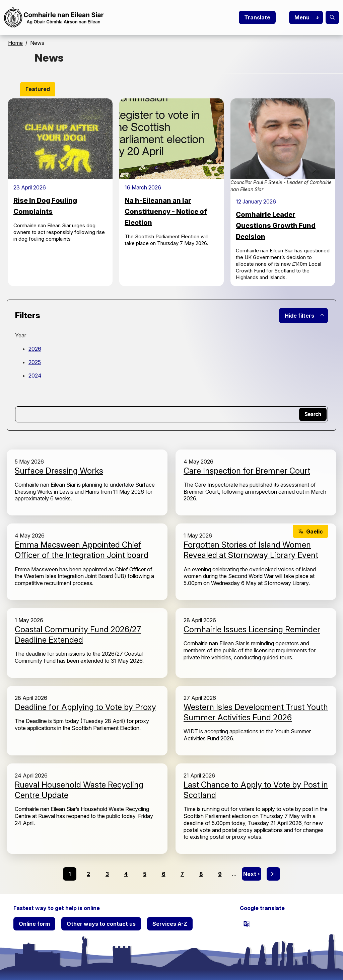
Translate (257, 17)
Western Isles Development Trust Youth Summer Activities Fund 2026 (256, 712)
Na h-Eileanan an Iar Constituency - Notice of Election (166, 212)
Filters (28, 315)
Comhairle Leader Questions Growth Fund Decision (276, 226)
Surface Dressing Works (59, 471)
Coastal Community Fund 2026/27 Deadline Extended (78, 635)
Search (332, 17)
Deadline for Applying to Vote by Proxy (85, 707)
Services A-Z (170, 924)
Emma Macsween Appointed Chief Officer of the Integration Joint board (82, 550)
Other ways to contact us (101, 924)
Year (21, 335)
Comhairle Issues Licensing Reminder (252, 629)
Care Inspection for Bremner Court (247, 471)
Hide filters (299, 316)
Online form (34, 924)
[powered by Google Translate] (247, 924)
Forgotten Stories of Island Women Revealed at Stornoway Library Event (251, 550)
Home (15, 43)
